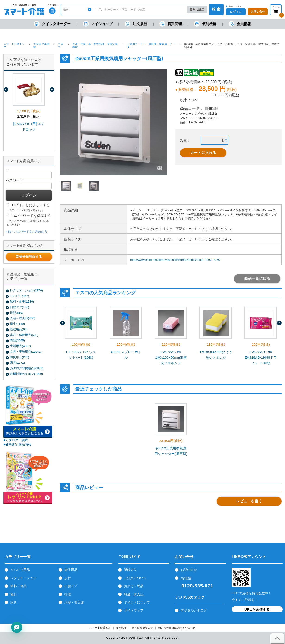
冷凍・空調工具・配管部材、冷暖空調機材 (95, 45)
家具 (14, 602)
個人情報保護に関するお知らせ (177, 628)
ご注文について (135, 578)
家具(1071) (17, 363)
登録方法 (130, 570)
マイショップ (98, 24)
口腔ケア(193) (20, 307)
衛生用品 (71, 570)
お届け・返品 (134, 586)
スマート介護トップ (14, 45)
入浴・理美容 (74, 602)
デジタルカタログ (194, 610)
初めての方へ (235, 6)
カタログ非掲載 (41, 45)
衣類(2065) (17, 340)
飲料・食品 (19, 586)
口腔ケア (71, 586)
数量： (185, 141)
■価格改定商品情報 (17, 444)
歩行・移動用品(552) (24, 335)
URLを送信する (257, 609)
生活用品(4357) (20, 346)
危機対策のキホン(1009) (26, 374)
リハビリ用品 (20, 570)
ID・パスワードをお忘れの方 (28, 232)
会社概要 (121, 628)
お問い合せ (189, 570)
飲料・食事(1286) (22, 301)
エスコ (61, 45)
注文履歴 (136, 24)
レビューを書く (249, 501)
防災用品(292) (20, 357)
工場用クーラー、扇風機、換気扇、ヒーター (151, 45)
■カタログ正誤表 (16, 440)
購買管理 (171, 24)
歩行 (68, 578)
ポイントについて (137, 602)
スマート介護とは (100, 628)
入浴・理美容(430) (23, 318)
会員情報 (240, 24)
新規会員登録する (29, 257)
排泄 (68, 594)
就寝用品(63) (19, 329)
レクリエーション (23, 578)
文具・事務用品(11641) (26, 352)
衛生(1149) (17, 324)
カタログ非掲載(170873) (27, 368)
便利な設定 (197, 10)
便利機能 (205, 24)
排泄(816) (17, 313)
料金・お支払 (134, 594)
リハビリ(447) (20, 296)
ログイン (236, 12)
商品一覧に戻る (257, 279)
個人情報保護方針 (142, 628)
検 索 (216, 9)
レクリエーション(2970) (26, 290)
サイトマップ (134, 610)
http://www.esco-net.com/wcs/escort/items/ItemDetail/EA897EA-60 (175, 260)
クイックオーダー (52, 24)
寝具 (14, 594)
